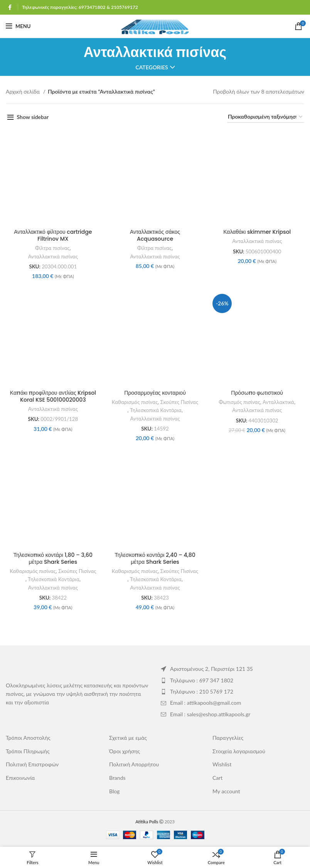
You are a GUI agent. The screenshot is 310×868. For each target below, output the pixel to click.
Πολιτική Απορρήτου (134, 764)
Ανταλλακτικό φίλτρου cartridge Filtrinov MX (53, 235)
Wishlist (222, 764)
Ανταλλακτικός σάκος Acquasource (155, 235)
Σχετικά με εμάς (128, 738)
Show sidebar (33, 117)
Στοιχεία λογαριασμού (239, 751)
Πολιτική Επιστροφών (32, 764)
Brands (117, 778)
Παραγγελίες (228, 738)
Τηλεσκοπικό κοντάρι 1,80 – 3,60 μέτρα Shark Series (53, 558)
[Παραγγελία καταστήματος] (266, 117)
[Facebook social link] (10, 7)
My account (226, 791)
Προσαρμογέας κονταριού (155, 393)
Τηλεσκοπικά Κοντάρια (156, 410)
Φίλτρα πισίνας (52, 248)
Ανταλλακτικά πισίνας (53, 256)
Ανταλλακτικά (278, 402)
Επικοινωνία (20, 778)
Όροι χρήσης (125, 751)
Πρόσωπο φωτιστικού (257, 393)
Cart (217, 778)
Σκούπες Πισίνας (179, 402)
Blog (114, 791)
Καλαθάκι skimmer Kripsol (257, 232)
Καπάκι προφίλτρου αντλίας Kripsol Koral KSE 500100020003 (53, 396)
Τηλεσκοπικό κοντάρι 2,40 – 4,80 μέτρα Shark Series (155, 558)
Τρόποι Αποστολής (28, 738)
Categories (152, 67)
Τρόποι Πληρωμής (28, 751)
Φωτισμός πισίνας (239, 402)
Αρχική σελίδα (24, 91)
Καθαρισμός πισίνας (135, 402)
